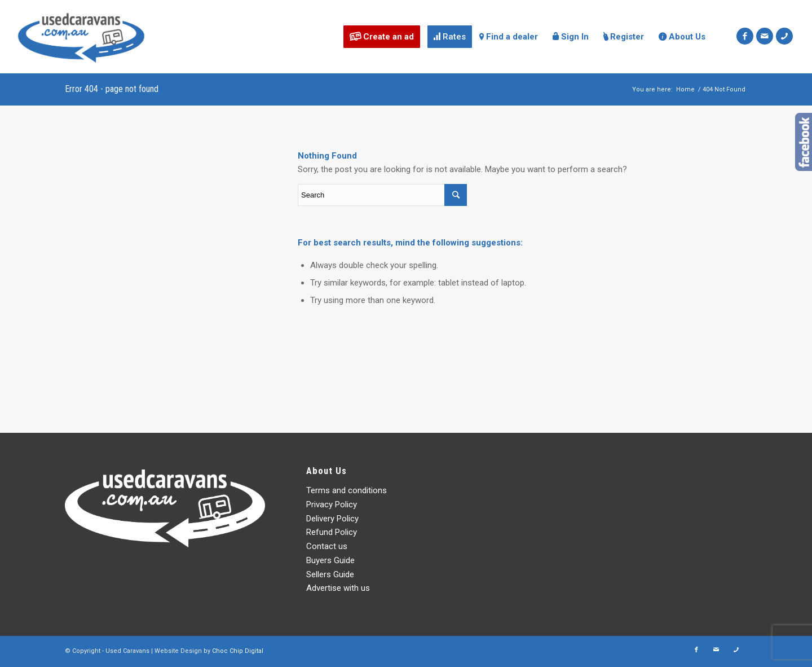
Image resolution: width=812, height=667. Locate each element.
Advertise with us (338, 588)
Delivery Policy (332, 519)
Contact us (327, 546)
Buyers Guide (330, 560)
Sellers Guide (330, 574)
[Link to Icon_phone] (784, 36)
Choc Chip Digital (238, 651)
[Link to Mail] (765, 36)
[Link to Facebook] (745, 36)
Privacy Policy (332, 504)
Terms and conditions (347, 490)
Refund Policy (332, 532)
